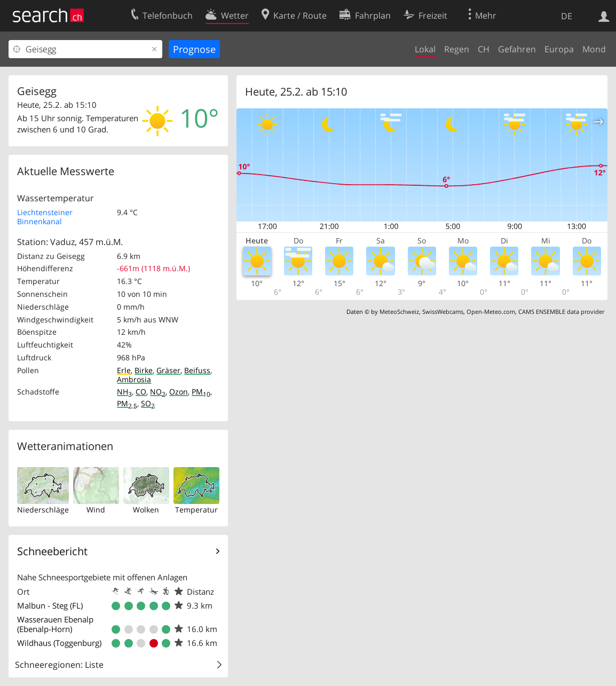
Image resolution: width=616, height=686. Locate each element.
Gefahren (517, 49)
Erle (124, 370)
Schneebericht (52, 551)
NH (124, 392)
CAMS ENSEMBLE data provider (561, 312)
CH (484, 49)
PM (201, 392)
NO (158, 392)
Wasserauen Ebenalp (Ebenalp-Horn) (55, 624)
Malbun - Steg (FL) (50, 605)
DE (567, 16)
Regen (457, 49)
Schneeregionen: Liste (59, 665)
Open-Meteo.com (491, 312)
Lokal (425, 49)
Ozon (179, 392)
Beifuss (197, 370)
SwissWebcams (443, 312)
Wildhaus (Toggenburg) (59, 643)
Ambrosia (134, 379)
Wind (96, 510)
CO (141, 392)
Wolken (146, 510)
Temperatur (196, 510)
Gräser (168, 370)
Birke (144, 370)
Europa (559, 49)
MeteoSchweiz (399, 312)
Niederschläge (43, 510)
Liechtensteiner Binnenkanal (45, 217)
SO (148, 403)
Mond (594, 49)
